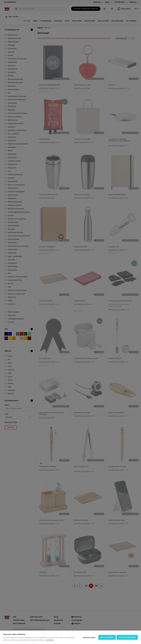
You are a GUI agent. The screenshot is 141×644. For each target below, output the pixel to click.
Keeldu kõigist (107, 637)
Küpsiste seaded (89, 637)
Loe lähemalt (50, 640)
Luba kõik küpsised (127, 637)
